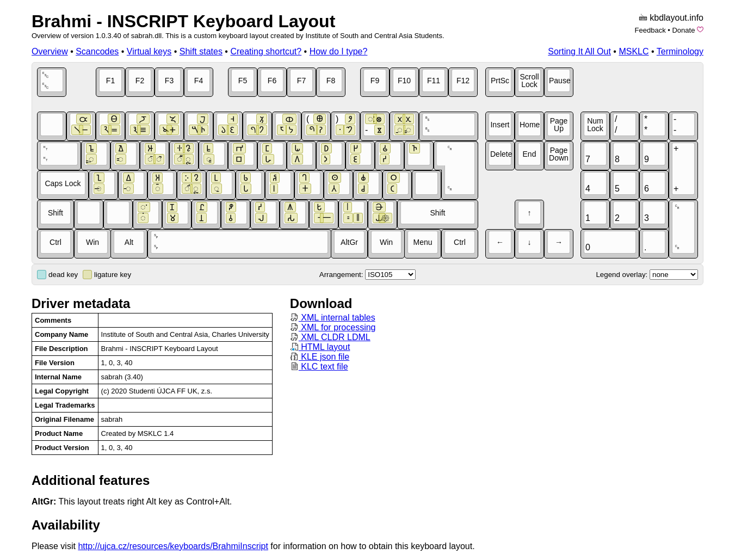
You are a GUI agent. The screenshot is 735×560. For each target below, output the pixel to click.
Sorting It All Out (579, 51)
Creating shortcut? (266, 51)
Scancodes (97, 51)
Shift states (201, 51)
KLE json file (320, 357)
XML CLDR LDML (330, 337)
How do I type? (339, 51)
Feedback (650, 30)
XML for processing (333, 327)
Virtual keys (149, 51)
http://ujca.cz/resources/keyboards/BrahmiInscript (173, 546)
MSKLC (634, 51)
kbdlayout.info (677, 18)
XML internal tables (333, 318)
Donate (683, 30)
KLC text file (319, 367)
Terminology (680, 51)
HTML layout (320, 347)
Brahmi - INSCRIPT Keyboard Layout (183, 21)
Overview (50, 51)
